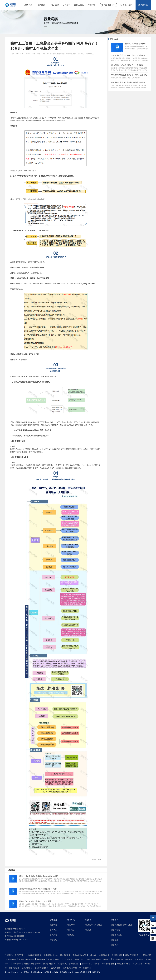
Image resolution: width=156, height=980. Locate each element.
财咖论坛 (53, 940)
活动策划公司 (80, 959)
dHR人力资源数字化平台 (46, 964)
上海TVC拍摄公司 (42, 968)
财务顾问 (115, 945)
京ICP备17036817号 (75, 972)
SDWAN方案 (56, 968)
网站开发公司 (65, 955)
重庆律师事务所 (108, 964)
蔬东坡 (97, 964)
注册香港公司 (146, 955)
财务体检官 (116, 930)
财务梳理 (115, 940)
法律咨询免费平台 (94, 959)
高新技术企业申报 (124, 964)
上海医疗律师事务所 (27, 959)
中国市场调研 (16, 964)
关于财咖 (91, 5)
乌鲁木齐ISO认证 (80, 955)
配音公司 (129, 959)
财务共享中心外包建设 (93, 925)
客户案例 (55, 5)
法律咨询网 (41, 959)
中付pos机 (93, 955)
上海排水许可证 (54, 959)
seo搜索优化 (138, 964)
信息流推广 (75, 964)
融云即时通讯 (87, 964)
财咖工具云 (71, 935)
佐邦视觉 (107, 959)
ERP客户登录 (126, 5)
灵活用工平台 (20, 955)
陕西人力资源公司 (132, 955)
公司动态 (53, 930)
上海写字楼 (139, 959)
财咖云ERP (71, 925)
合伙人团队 (79, 5)
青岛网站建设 (15, 968)
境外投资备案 (117, 955)
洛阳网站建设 (104, 955)
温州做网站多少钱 (51, 955)
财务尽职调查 (117, 935)
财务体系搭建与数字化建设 (122, 925)
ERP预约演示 (143, 5)
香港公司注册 (29, 964)
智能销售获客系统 (35, 955)
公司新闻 (67, 5)
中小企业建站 (84, 968)
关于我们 (53, 925)
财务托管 (88, 930)
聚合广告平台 (27, 968)
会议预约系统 (11, 959)
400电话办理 (67, 959)
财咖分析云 (71, 930)
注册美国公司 (118, 959)
